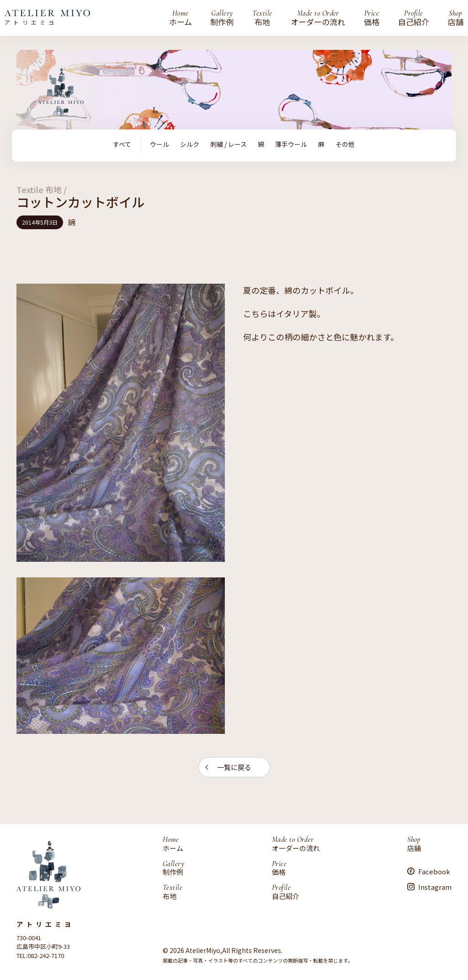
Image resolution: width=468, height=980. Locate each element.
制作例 (222, 18)
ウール (160, 145)
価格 (372, 18)
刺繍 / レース (229, 145)
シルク (190, 145)
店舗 (456, 18)
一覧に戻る (234, 767)
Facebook (434, 871)
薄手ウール (291, 145)
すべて (122, 145)
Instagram (435, 886)
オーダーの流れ (318, 18)
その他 (345, 145)
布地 (262, 18)
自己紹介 (414, 18)
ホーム (181, 18)
